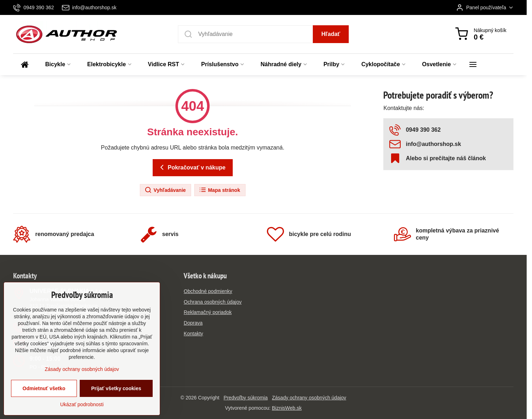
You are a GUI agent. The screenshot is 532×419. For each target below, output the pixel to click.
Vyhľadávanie (165, 190)
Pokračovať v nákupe (192, 167)
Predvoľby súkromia (246, 398)
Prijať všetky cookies (116, 391)
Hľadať (331, 34)
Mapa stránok (220, 190)
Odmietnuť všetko (44, 391)
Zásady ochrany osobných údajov (309, 398)
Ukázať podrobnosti (82, 407)
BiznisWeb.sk (287, 408)
